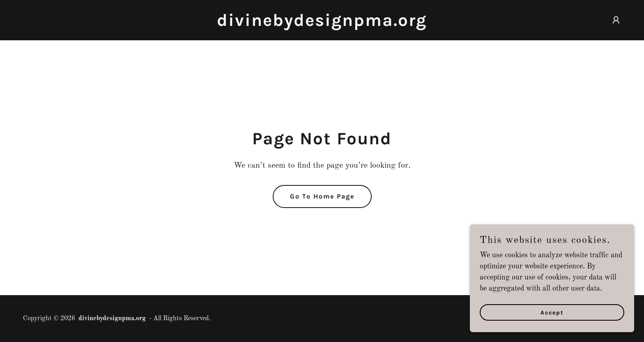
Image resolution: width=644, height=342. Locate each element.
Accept (552, 318)
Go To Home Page (322, 196)
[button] (616, 20)
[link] (322, 24)
